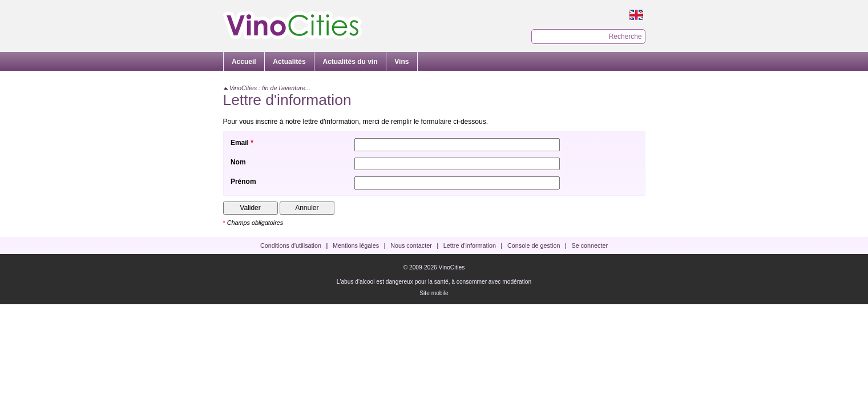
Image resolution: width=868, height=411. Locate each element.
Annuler (307, 208)
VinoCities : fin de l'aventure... (270, 88)
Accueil (244, 62)
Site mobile (434, 293)
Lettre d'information (470, 245)
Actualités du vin (350, 62)
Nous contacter (411, 245)
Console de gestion (534, 245)
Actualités (289, 62)
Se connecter (590, 245)
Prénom (243, 182)
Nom (238, 162)
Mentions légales (356, 245)
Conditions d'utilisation (291, 245)
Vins (401, 62)
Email (240, 143)
